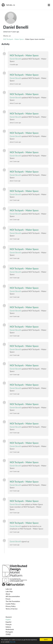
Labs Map (9, 591)
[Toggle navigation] (49, 5)
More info (13, 642)
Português (9, 632)
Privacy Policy (11, 606)
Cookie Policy (11, 604)
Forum (8, 599)
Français (9, 624)
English (8, 619)
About (8, 594)
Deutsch (9, 617)
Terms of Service (12, 609)
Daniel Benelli (15, 59)
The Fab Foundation (13, 601)
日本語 (8, 634)
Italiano (8, 627)
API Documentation (13, 596)
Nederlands (10, 629)
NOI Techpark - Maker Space (13, 39)
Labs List (9, 589)
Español (8, 622)
